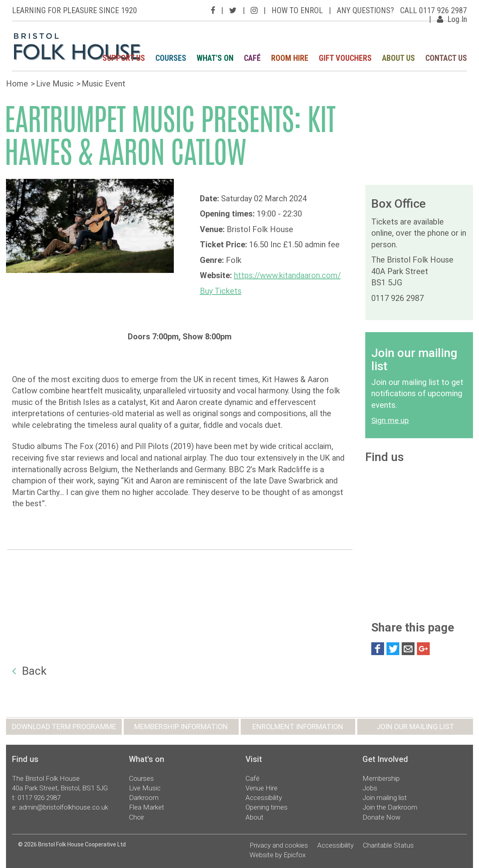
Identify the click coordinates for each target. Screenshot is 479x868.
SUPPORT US (124, 58)
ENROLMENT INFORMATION (298, 727)
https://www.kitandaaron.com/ (287, 275)
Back (29, 671)
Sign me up (390, 420)
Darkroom (144, 798)
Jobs (370, 788)
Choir (137, 817)
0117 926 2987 (39, 798)
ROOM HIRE (290, 58)
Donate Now (381, 817)
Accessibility (264, 798)
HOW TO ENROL (297, 10)
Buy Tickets (221, 291)
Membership (381, 778)
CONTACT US (446, 58)
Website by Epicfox (278, 855)
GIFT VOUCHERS (345, 58)
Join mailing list (385, 798)
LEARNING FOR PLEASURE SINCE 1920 (74, 10)
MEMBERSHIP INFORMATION (181, 727)
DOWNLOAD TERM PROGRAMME (64, 727)
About (255, 817)
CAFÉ (252, 58)
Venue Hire (262, 788)
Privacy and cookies (279, 845)
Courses (141, 778)
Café (253, 778)
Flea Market (147, 807)
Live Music (55, 84)
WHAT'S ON (215, 58)
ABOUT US (398, 58)
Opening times (267, 807)
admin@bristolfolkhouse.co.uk (63, 807)
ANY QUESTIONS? (365, 10)
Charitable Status (388, 845)
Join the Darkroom (390, 807)
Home (17, 84)
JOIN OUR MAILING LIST (415, 727)
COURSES (171, 58)
